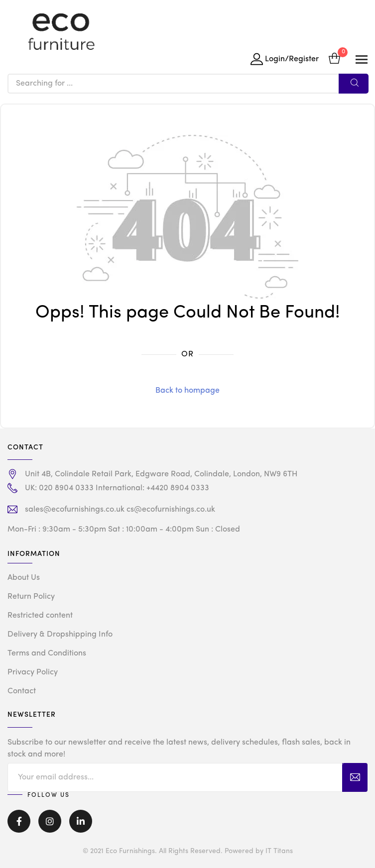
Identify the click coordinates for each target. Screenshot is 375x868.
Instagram (50, 821)
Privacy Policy (33, 672)
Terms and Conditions (47, 653)
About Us (24, 578)
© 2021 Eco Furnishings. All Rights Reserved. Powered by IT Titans (188, 851)
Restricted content (40, 616)
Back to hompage (187, 391)
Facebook (19, 821)
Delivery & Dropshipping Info (60, 635)
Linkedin (81, 821)
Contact (22, 691)
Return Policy (31, 597)
